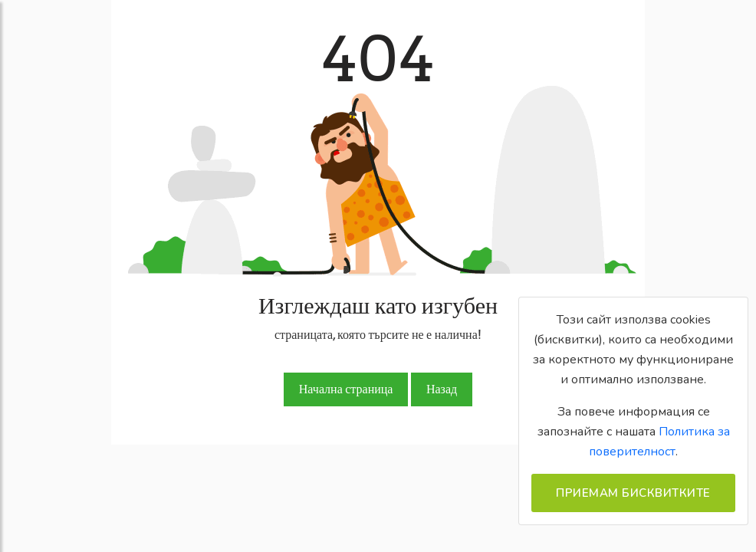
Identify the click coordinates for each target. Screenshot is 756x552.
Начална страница (346, 389)
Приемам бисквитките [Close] (633, 493)
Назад (442, 389)
